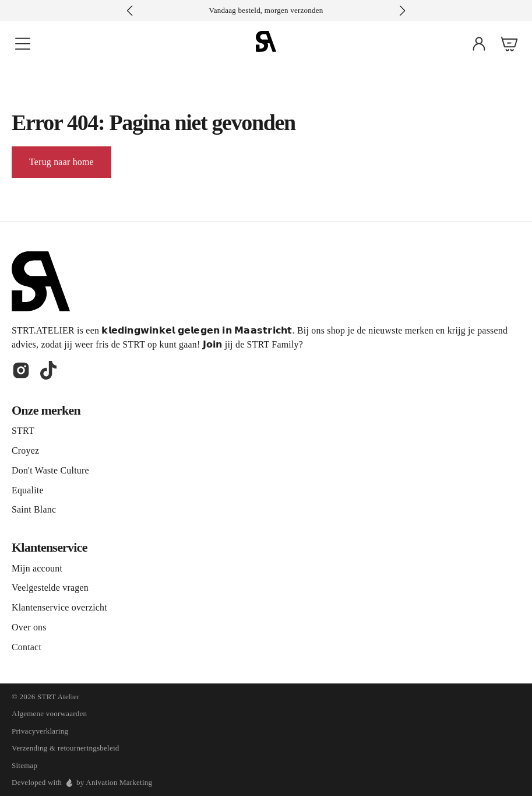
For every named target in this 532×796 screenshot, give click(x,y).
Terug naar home (61, 162)
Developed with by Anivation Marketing (82, 783)
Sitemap (24, 765)
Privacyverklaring (40, 731)
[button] (402, 10)
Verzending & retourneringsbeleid (66, 748)
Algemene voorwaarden (49, 713)
